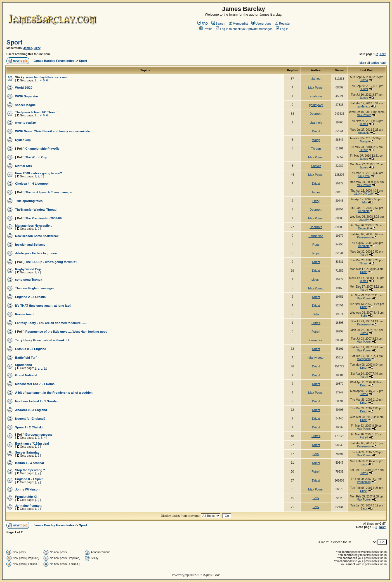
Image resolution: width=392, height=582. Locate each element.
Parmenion (316, 236)
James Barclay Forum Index (54, 61)
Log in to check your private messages (244, 29)
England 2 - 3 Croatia (30, 297)
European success (39, 435)
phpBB (188, 575)
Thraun (316, 149)
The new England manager (35, 288)
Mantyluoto (316, 358)
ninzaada (364, 133)
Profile (206, 29)
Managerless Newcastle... (34, 226)
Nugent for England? (30, 419)
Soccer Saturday (27, 452)
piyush (316, 280)
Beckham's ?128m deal (32, 443)
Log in (282, 29)
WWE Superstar (27, 96)
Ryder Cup (23, 140)
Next (382, 54)
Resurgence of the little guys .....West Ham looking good (67, 332)
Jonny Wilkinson (27, 489)
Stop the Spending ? (30, 470)
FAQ (203, 24)
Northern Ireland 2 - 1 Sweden (37, 401)
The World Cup (36, 157)
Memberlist (238, 24)
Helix (364, 202)
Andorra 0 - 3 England (31, 410)
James (28, 48)
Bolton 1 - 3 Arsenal (29, 463)
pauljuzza (364, 176)
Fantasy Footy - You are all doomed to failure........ (51, 323)
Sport (14, 42)
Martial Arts (23, 166)
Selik (316, 314)
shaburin (316, 96)
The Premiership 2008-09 (44, 218)
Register (283, 24)
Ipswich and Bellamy (30, 245)
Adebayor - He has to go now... (37, 253)
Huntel (364, 89)
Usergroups (261, 24)
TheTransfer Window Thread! (36, 210)
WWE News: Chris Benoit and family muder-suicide (53, 131)
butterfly (364, 220)
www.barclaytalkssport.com (46, 77)
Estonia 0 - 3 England (31, 349)
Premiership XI (26, 497)
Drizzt (316, 131)
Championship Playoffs (42, 149)
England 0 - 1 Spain (29, 479)
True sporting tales (29, 201)
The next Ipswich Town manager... (50, 192)
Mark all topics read (373, 63)
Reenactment (25, 314)
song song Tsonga (29, 280)
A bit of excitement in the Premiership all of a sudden (54, 393)
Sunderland (24, 365)
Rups (316, 245)
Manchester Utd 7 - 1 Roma (35, 384)
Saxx (316, 454)
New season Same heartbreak (37, 236)
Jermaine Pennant (28, 506)
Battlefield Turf (26, 358)
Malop (316, 140)
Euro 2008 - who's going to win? (39, 173)
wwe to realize (25, 123)
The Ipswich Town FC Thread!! (37, 112)
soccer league (25, 105)
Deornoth (316, 114)
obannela (316, 123)
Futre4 (364, 80)
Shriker (316, 166)
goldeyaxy (316, 105)
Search (218, 24)
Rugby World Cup (28, 269)
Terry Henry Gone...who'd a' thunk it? (42, 340)
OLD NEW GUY (364, 194)
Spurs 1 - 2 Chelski (29, 427)
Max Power (316, 88)
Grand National (26, 375)
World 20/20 (24, 88)
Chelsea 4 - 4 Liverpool (32, 184)
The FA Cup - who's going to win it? (51, 262)
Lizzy (37, 48)
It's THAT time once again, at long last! (43, 306)
